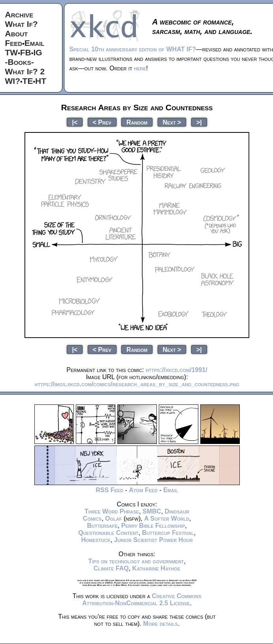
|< (75, 122)
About (17, 33)
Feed (14, 43)
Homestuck (96, 540)
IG (38, 52)
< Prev (102, 122)
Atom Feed (143, 490)
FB (26, 52)
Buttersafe (102, 526)
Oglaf (113, 518)
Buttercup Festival (168, 533)
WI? (13, 81)
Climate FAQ (111, 568)
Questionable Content (108, 533)
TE (28, 81)
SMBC (152, 511)
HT (41, 81)
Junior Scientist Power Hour (153, 540)
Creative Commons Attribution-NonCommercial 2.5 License (142, 600)
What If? (22, 24)
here (140, 68)
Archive (19, 14)
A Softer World (167, 518)
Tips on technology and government (136, 561)
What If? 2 (25, 71)
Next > (172, 122)
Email (35, 43)
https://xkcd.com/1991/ (177, 370)
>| (199, 122)
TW (12, 52)
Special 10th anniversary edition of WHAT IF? (133, 49)
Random (137, 122)
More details (160, 624)
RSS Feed (109, 490)
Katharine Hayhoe (156, 568)
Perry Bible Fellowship (153, 526)
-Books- (20, 62)
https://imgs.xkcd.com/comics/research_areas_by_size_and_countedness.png (137, 384)
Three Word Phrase (112, 511)
